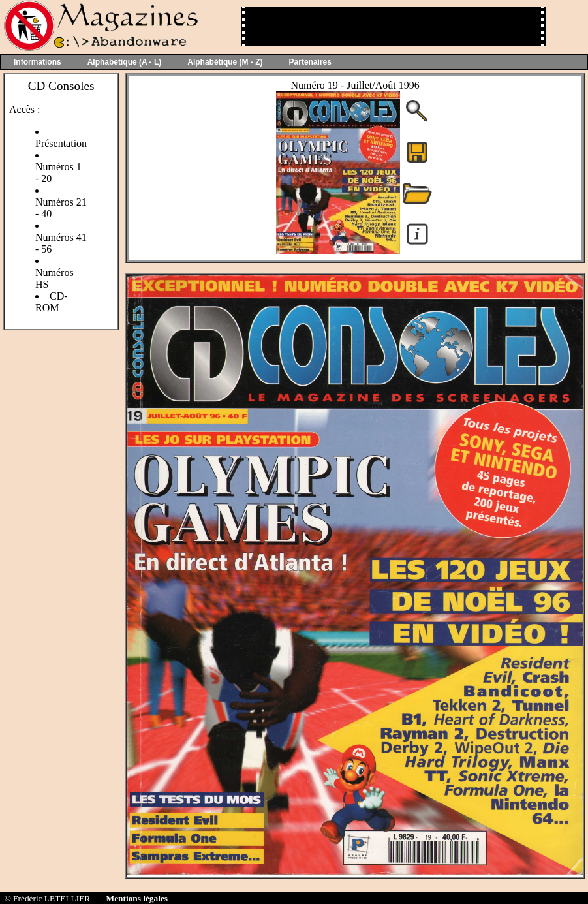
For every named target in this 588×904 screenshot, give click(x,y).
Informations (38, 62)
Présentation (61, 143)
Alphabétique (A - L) (125, 62)
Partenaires (310, 62)
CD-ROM (52, 302)
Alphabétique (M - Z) (225, 62)
